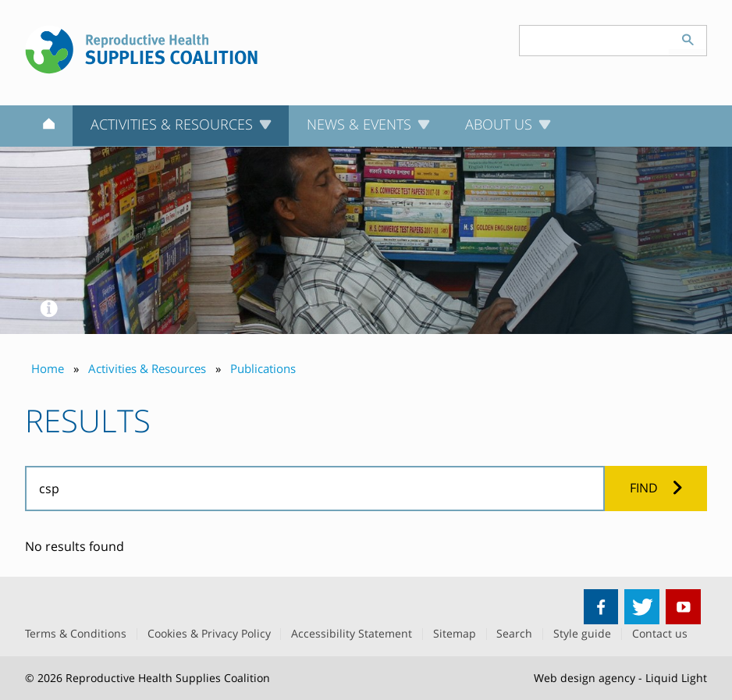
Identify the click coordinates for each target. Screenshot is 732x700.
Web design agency (585, 678)
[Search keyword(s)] (595, 41)
